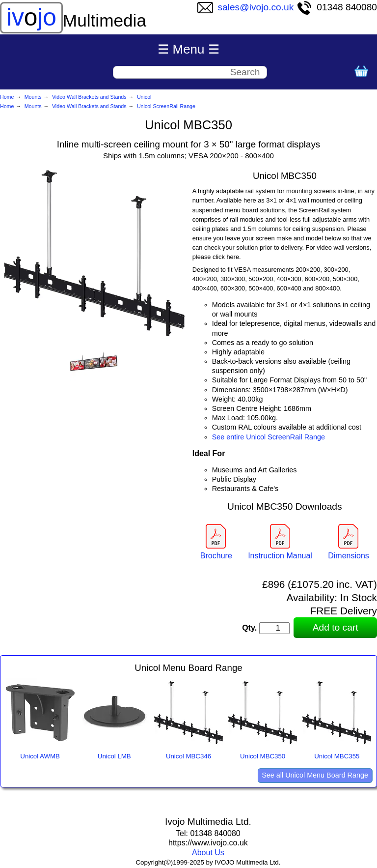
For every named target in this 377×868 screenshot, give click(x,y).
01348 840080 (337, 7)
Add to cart (336, 627)
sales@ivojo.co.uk (246, 7)
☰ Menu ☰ (188, 49)
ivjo (31, 17)
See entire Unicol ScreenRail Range (269, 437)
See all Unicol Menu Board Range (315, 775)
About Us (208, 853)
